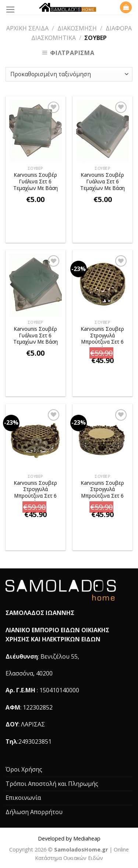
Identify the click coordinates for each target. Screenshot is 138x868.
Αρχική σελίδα (27, 28)
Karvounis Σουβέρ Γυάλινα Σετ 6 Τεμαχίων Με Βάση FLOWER (102, 182)
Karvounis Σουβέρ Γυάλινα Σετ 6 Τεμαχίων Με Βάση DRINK (36, 182)
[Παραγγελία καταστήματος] (69, 74)
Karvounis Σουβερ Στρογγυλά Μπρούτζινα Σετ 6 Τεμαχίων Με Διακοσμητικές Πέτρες (102, 336)
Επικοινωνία (23, 798)
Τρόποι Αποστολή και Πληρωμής (52, 784)
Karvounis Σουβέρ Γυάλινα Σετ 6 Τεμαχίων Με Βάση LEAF (36, 336)
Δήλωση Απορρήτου (34, 812)
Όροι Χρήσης (24, 769)
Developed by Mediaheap (69, 838)
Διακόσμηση (77, 28)
